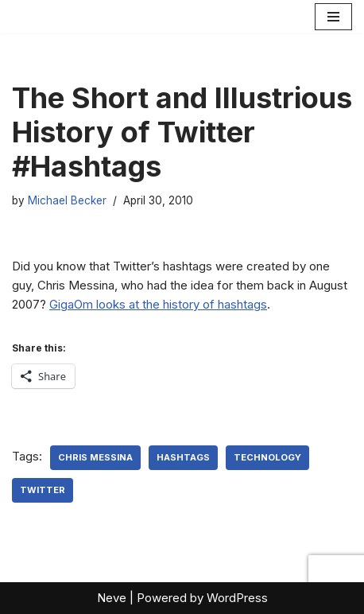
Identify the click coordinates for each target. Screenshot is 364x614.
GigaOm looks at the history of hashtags (158, 304)
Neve (112, 598)
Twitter (43, 490)
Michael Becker (67, 200)
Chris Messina (95, 457)
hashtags (183, 457)
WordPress (237, 598)
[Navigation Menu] (333, 17)
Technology (267, 457)
